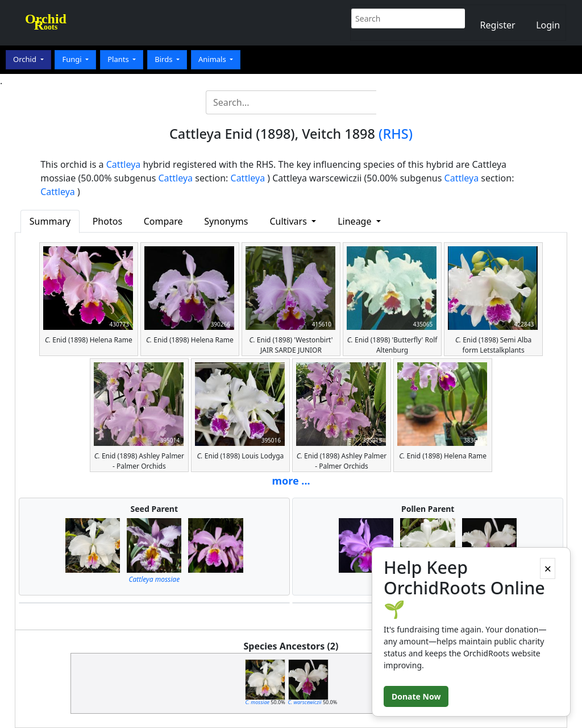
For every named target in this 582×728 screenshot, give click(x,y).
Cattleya (124, 164)
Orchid (26, 59)
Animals (213, 59)
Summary (50, 221)
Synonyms (226, 221)
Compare (163, 221)
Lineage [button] (356, 221)
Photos (107, 221)
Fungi (73, 59)
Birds (165, 59)
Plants (119, 59)
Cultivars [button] (289, 221)
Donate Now (416, 696)
